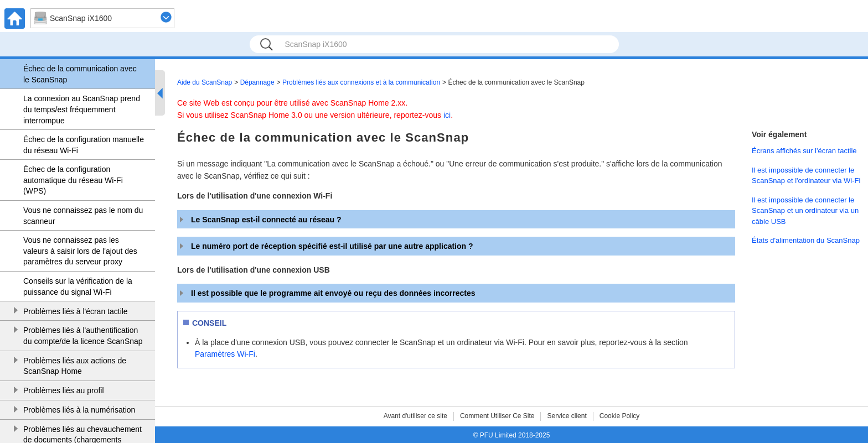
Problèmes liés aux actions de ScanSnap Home (75, 366)
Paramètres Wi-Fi (225, 354)
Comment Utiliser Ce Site (497, 416)
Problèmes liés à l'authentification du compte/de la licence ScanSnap (83, 336)
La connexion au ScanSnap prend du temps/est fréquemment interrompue (82, 109)
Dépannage (257, 82)
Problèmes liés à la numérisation (79, 410)
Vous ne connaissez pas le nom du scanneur (83, 216)
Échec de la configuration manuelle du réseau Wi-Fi (84, 145)
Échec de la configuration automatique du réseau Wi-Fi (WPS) (73, 180)
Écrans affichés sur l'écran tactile (804, 151)
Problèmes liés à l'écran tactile (76, 311)
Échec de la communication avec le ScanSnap (80, 74)
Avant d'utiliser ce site (415, 416)
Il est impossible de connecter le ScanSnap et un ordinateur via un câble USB (805, 211)
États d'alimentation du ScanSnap (806, 240)
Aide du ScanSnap (205, 82)
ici (447, 115)
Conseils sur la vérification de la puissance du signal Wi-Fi (78, 286)
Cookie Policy (620, 416)
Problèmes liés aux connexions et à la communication (361, 82)
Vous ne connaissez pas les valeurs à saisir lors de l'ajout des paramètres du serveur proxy (80, 251)
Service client (567, 416)
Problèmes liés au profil (64, 390)
